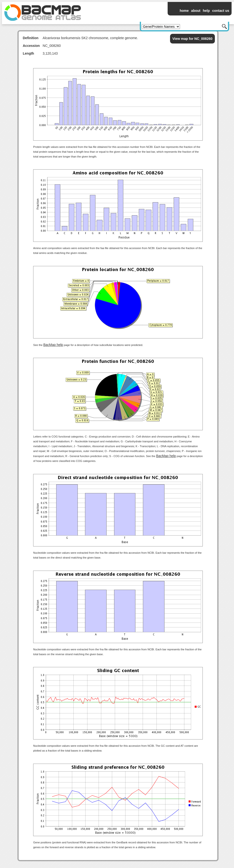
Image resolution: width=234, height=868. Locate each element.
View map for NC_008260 (193, 39)
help (206, 11)
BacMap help (53, 345)
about (196, 11)
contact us (221, 11)
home (184, 11)
